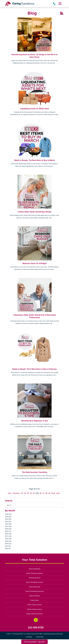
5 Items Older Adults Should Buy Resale (34, 212)
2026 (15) (8, 514)
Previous (16, 493)
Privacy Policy (40, 637)
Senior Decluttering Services (34, 591)
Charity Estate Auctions (35, 609)
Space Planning (35, 596)
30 (22, 493)
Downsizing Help (34, 587)
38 (46, 493)
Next (53, 493)
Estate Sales (34, 600)
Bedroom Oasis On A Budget (35, 263)
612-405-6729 (36, 628)
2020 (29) (8, 529)
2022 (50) (8, 524)
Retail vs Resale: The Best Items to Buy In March (34, 160)
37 (43, 493)
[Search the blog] (35, 505)
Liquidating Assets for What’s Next (35, 109)
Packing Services (35, 578)
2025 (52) (8, 517)
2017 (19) (8, 536)
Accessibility (29, 637)
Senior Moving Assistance (34, 573)
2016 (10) (8, 539)
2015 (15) (8, 541)
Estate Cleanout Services (34, 614)
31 (25, 493)
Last (58, 493)
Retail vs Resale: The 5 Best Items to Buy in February (34, 369)
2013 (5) (8, 546)
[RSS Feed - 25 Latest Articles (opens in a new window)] (62, 13)
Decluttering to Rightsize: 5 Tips (35, 421)
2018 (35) (8, 534)
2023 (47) (8, 521)
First (10, 493)
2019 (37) (8, 531)
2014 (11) (8, 543)
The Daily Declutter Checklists (34, 472)
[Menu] (60, 4)
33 (31, 493)
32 (28, 493)
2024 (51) (8, 519)
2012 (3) (8, 548)
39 (49, 493)
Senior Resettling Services (34, 582)
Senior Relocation (34, 569)
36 (41, 493)
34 (34, 493)
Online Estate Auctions (35, 605)
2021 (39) (8, 526)
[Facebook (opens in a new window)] (36, 620)
